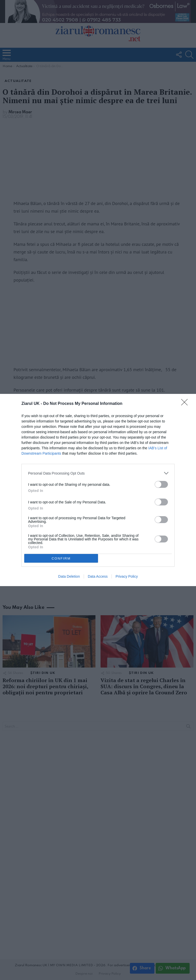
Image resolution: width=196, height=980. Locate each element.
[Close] (186, 404)
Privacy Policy (127, 576)
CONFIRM (61, 558)
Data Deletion (69, 576)
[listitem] (98, 473)
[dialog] (98, 490)
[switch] (161, 484)
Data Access (98, 576)
